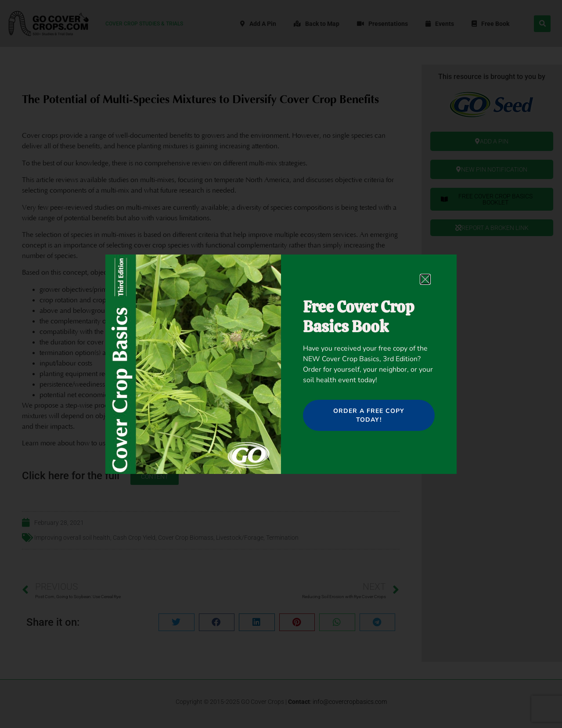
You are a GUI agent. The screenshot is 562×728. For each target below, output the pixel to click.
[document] (281, 364)
